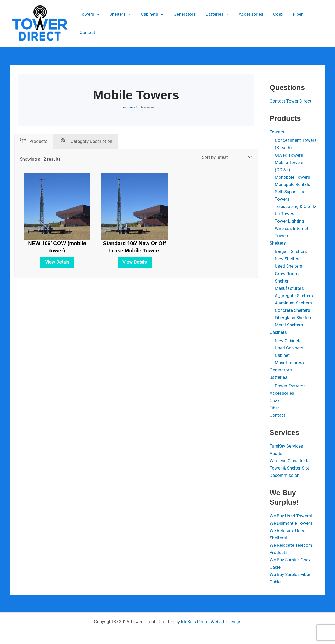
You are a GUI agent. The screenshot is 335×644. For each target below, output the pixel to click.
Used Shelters (289, 266)
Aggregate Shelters (294, 296)
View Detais (57, 262)
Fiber (291, 23)
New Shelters (288, 259)
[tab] (34, 141)
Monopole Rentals (292, 184)
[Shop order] (226, 157)
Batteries (213, 23)
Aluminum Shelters (293, 303)
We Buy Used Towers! (291, 516)
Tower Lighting (289, 221)
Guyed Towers (289, 155)
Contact (312, 23)
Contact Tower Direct (291, 101)
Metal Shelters (289, 325)
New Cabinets (288, 341)
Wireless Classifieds (290, 461)
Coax (272, 23)
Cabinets (150, 23)
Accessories (246, 23)
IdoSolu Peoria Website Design (211, 622)
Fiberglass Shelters (294, 318)
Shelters (119, 23)
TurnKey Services (286, 446)
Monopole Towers (292, 177)
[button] (97, 23)
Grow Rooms (288, 274)
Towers (90, 23)
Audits (276, 453)
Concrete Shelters (292, 310)
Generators (182, 23)
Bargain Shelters (291, 251)
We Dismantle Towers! (292, 523)
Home (121, 107)
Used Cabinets (289, 348)
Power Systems (290, 386)
